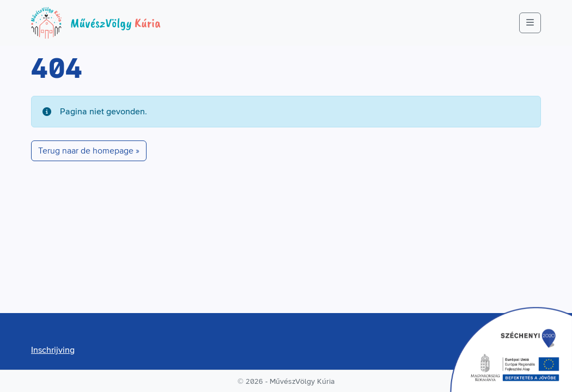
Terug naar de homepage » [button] (89, 151)
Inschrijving (53, 350)
